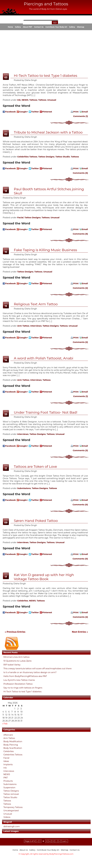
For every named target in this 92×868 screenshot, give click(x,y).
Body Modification (13, 741)
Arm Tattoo (9, 738)
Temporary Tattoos (13, 807)
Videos (7, 817)
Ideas (6, 761)
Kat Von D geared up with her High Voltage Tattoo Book (44, 577)
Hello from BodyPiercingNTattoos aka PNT (25, 676)
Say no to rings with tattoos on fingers (23, 688)
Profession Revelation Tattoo (18, 684)
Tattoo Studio (10, 797)
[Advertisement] (34, 51)
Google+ (24, 112)
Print (76, 112)
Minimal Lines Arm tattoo (16, 657)
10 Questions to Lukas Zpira (17, 661)
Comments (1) (81, 116)
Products (8, 781)
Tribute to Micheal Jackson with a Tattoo (48, 132)
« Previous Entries (15, 632)
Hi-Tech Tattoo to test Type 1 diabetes (22, 692)
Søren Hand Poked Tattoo (36, 521)
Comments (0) (80, 505)
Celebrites (9, 751)
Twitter (35, 112)
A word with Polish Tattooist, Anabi (44, 358)
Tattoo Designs (11, 791)
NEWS (7, 774)
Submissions (10, 784)
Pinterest (47, 112)
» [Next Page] (60, 841)
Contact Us (39, 27)
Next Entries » (80, 632)
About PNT (28, 27)
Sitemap (81, 27)
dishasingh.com (12, 826)
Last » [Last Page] (65, 841)
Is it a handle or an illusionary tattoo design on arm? (30, 672)
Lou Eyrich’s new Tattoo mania (19, 680)
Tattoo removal (11, 794)
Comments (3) (80, 173)
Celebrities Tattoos (13, 755)
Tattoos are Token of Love (35, 466)
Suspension (9, 787)
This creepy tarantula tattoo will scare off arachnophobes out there (37, 669)
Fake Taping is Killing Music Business (45, 250)
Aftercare (8, 735)
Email (85, 112)
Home (10, 27)
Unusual (8, 814)
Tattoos (7, 801)
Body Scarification (13, 748)
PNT (6, 778)
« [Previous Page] (37, 841)
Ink (5, 768)
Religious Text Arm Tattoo (36, 304)
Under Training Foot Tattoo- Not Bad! (46, 412)
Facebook (10, 112)
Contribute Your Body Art (56, 27)
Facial (6, 758)
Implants (8, 764)
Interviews (9, 771)
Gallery (18, 27)
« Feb (5, 724)
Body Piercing (11, 745)
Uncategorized (11, 810)
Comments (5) (80, 234)
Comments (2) (80, 288)
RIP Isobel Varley (12, 665)
